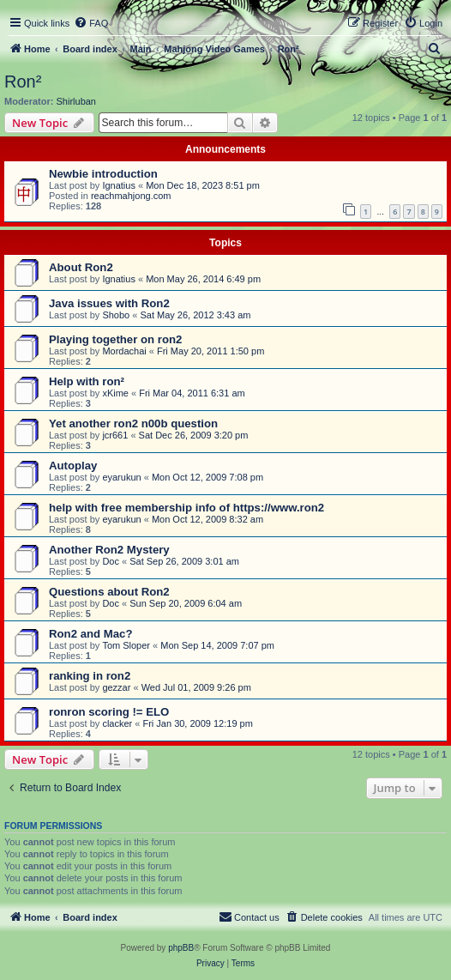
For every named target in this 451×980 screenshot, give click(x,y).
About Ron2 (81, 267)
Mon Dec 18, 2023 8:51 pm (203, 185)
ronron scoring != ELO (109, 712)
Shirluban (76, 101)
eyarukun (121, 477)
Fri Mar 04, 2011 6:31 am (192, 393)
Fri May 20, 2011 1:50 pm (210, 351)
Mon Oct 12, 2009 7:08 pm (207, 477)
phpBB (181, 948)
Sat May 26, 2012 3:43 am (195, 315)
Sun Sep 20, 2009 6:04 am (186, 603)
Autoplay (73, 466)
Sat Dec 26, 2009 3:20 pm (194, 435)
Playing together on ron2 (115, 339)
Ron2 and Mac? (90, 634)
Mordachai (124, 351)
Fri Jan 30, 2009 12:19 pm (197, 723)
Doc (111, 561)
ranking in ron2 (90, 676)
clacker (117, 723)
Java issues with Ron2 (109, 303)
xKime (115, 393)
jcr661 (115, 435)
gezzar (116, 687)
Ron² (23, 82)
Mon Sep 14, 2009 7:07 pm (217, 645)
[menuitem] (91, 23)
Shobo (116, 315)
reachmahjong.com (131, 196)
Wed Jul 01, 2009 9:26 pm (196, 687)
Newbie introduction (103, 174)
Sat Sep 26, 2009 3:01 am (184, 561)
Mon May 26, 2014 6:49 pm (203, 279)
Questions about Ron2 (109, 592)
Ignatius (119, 185)
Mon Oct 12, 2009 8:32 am (207, 519)
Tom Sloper (126, 645)
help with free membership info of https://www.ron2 (186, 508)
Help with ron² (87, 381)
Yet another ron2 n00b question (133, 423)
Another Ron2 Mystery (109, 550)
